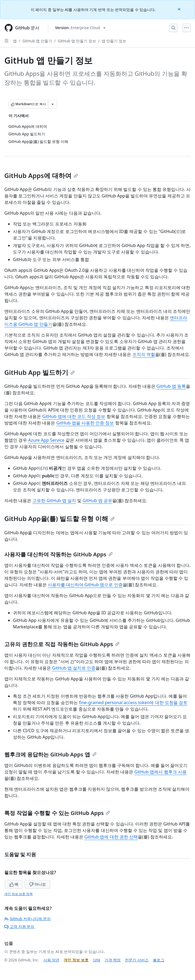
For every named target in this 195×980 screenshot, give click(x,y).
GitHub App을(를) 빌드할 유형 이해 (59, 518)
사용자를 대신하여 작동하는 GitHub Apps (59, 554)
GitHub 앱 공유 (97, 501)
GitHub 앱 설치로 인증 (74, 668)
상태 (97, 960)
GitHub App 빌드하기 (40, 372)
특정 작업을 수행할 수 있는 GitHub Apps (57, 813)
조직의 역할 (144, 354)
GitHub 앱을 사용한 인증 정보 (85, 423)
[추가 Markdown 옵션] (53, 104)
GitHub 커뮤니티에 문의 (28, 919)
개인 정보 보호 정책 (18, 894)
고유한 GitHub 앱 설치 (54, 501)
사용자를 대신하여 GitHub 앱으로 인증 (85, 585)
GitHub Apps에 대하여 (41, 175)
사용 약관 (52, 960)
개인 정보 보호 (76, 960)
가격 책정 (113, 960)
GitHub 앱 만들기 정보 (77, 41)
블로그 (159, 960)
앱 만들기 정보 (114, 41)
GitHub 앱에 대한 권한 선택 (111, 837)
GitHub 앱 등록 (171, 386)
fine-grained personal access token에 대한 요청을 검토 (133, 703)
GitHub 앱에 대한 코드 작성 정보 (74, 416)
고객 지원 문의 (19, 926)
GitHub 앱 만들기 (37, 41)
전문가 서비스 (137, 960)
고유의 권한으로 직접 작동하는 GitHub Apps (62, 644)
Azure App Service (46, 440)
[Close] (180, 9)
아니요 (37, 884)
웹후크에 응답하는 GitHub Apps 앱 (50, 754)
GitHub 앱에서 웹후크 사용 (160, 772)
